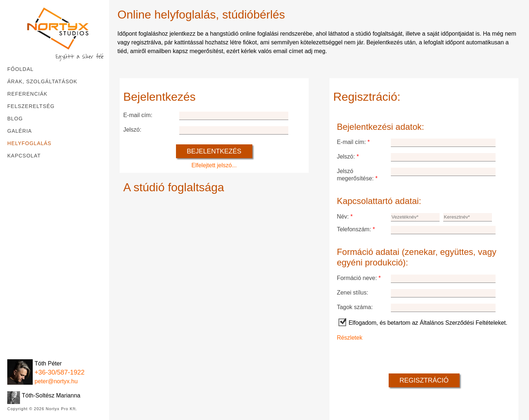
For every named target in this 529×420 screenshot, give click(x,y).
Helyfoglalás (29, 143)
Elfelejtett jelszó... (214, 165)
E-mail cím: (138, 115)
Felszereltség (31, 106)
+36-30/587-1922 (60, 372)
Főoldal (20, 69)
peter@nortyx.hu (56, 381)
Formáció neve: (359, 278)
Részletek (349, 338)
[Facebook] (13, 348)
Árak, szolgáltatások (42, 81)
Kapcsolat (24, 156)
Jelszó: (132, 130)
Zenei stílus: (352, 293)
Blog (15, 119)
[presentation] (392, 356)
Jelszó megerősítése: (357, 175)
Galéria (20, 131)
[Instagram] (29, 348)
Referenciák (27, 94)
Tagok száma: (355, 307)
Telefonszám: (356, 229)
